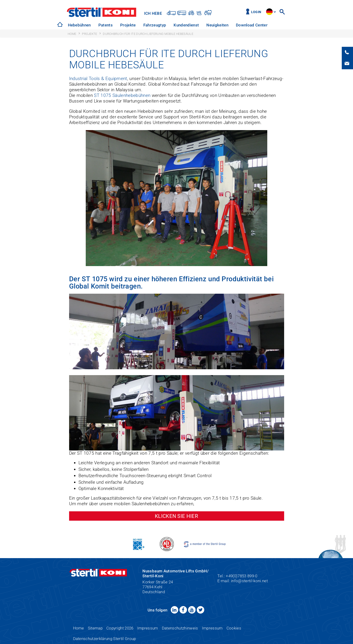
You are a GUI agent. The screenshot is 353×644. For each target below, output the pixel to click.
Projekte (128, 25)
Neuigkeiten (217, 25)
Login (256, 12)
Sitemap (95, 628)
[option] (79, 25)
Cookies (234, 628)
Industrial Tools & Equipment (98, 79)
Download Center (252, 25)
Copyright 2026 (120, 628)
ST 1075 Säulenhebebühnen (122, 95)
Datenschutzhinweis (180, 628)
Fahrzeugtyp (155, 25)
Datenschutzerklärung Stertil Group (105, 639)
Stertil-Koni (102, 12)
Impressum (148, 628)
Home (79, 628)
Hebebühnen (79, 25)
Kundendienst (186, 25)
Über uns (283, 25)
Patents (106, 25)
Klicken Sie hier (176, 516)
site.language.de (269, 12)
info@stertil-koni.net (249, 581)
